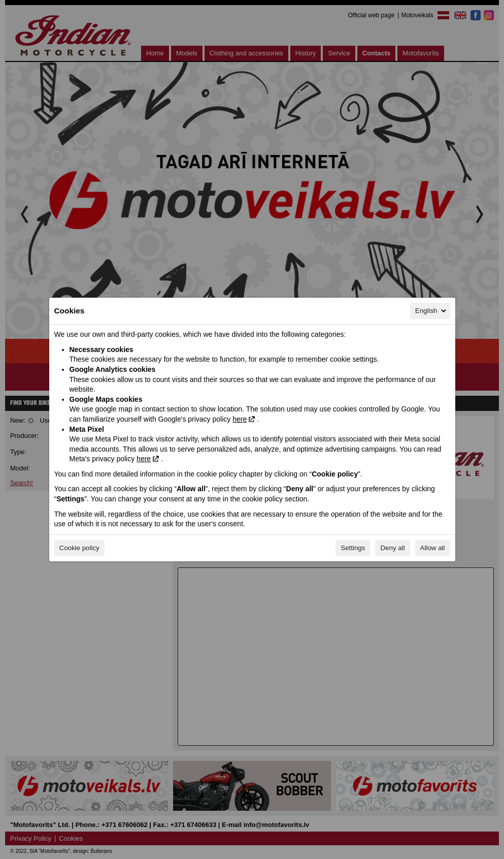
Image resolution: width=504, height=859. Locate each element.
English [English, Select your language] (431, 311)
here (240, 419)
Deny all (392, 548)
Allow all (433, 548)
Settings (353, 548)
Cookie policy (79, 548)
